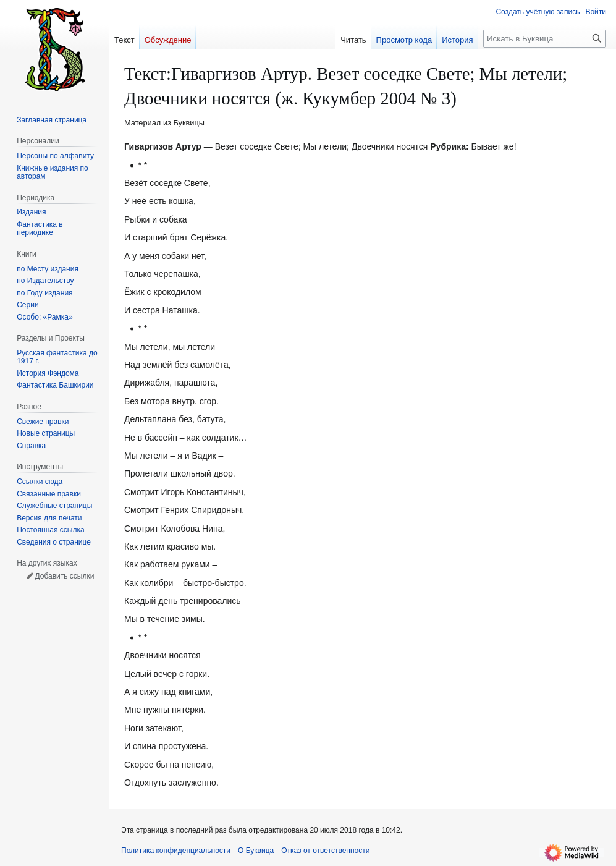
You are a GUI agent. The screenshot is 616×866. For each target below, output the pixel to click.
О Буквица (256, 851)
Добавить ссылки (64, 576)
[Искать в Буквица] (545, 39)
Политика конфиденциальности (176, 851)
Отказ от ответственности (325, 851)
